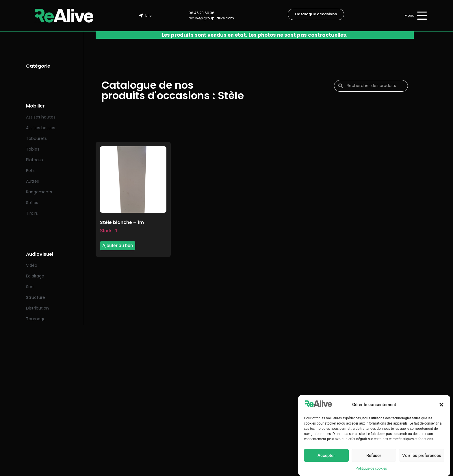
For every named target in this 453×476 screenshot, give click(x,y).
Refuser (374, 455)
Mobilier (35, 106)
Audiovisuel (40, 254)
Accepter (326, 455)
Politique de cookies (371, 468)
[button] (441, 405)
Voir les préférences (422, 455)
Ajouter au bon (118, 246)
